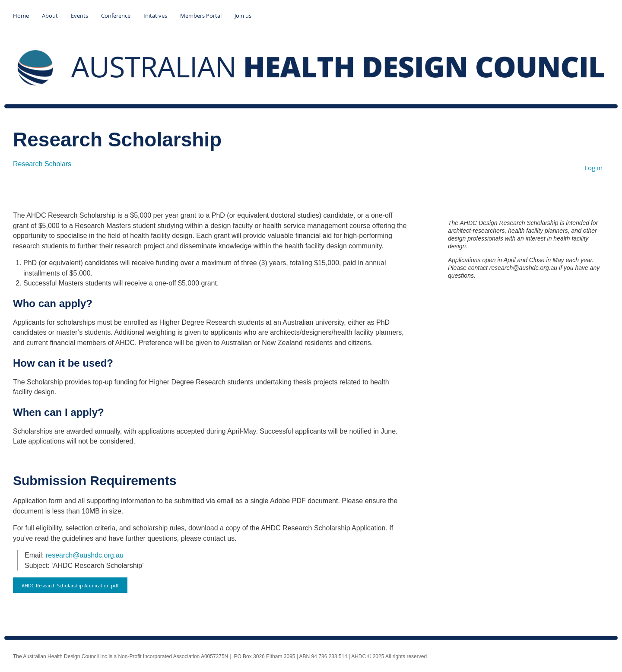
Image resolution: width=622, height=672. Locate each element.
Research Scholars (42, 164)
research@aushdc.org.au (85, 555)
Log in (593, 168)
